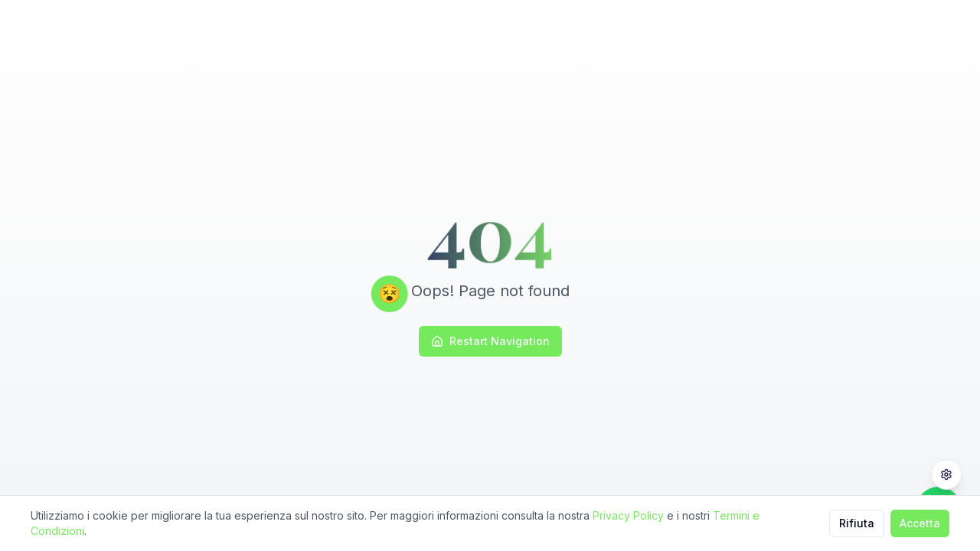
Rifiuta (857, 523)
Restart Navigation (490, 341)
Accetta (920, 523)
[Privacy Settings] (946, 474)
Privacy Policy (628, 515)
